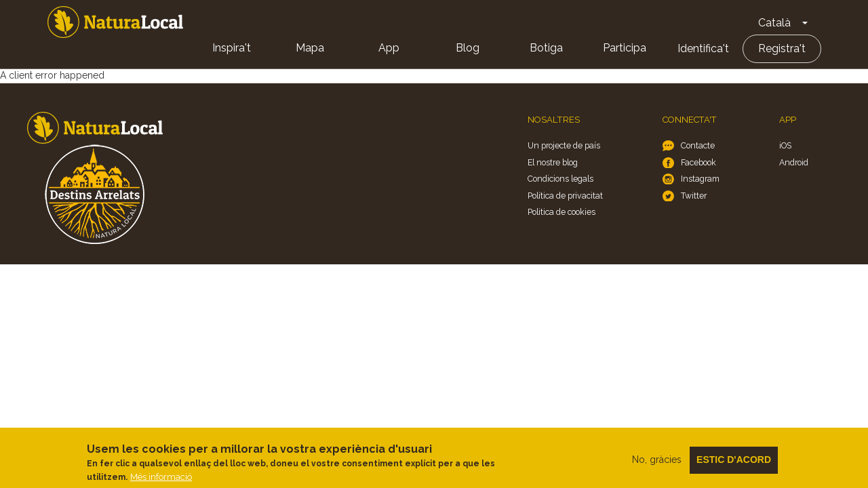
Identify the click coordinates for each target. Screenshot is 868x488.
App (389, 48)
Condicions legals (560, 179)
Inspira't (232, 48)
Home (115, 22)
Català (774, 23)
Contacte (698, 145)
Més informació (161, 481)
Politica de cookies (561, 212)
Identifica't (703, 48)
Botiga (546, 48)
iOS (785, 145)
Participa (625, 48)
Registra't (782, 48)
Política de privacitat (565, 196)
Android (794, 162)
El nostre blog (553, 162)
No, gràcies (657, 463)
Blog (468, 48)
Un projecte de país (564, 145)
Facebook (698, 162)
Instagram (700, 179)
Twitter (694, 196)
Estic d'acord (734, 463)
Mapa (310, 48)
